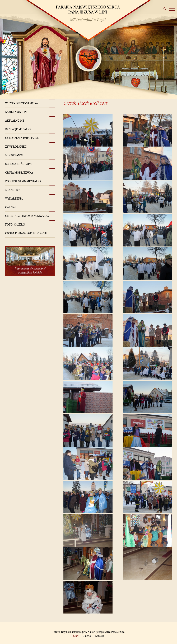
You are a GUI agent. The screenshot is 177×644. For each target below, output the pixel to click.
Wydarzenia (14, 199)
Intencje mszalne (18, 129)
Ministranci (14, 155)
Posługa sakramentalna (23, 181)
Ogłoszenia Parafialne (22, 138)
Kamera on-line (17, 112)
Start (76, 636)
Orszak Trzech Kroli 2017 (86, 103)
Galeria (87, 636)
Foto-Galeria (15, 224)
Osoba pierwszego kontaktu (26, 233)
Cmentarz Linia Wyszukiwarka (27, 216)
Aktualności (15, 121)
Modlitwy (13, 190)
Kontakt (99, 636)
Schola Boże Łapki (19, 164)
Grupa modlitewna (19, 173)
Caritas (11, 207)
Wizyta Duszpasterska (22, 103)
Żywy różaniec (16, 147)
